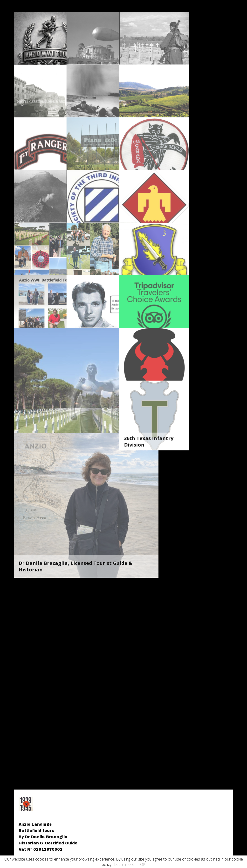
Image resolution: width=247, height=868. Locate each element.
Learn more (124, 864)
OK (143, 864)
